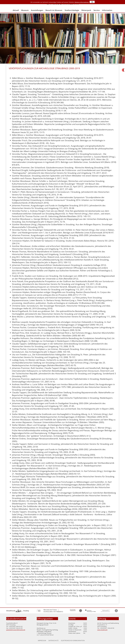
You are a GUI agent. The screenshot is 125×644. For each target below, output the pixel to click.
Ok (92, 2)
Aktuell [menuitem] (16, 10)
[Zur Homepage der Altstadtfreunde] (18, 612)
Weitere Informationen (82, 2)
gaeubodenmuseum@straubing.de (16, 630)
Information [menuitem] (107, 10)
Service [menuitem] (97, 10)
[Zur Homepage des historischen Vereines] (53, 612)
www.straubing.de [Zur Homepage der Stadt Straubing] (102, 630)
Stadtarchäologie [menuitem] (72, 10)
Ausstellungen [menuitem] (37, 10)
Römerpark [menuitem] (86, 10)
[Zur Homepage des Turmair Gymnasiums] (105, 612)
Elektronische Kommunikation (73, 640)
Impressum (42, 640)
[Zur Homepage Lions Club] (81, 612)
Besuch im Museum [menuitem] (54, 10)
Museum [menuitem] (25, 10)
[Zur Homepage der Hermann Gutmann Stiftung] (38, 612)
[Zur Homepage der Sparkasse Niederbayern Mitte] (90, 612)
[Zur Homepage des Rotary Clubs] (116, 612)
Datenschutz (53, 640)
